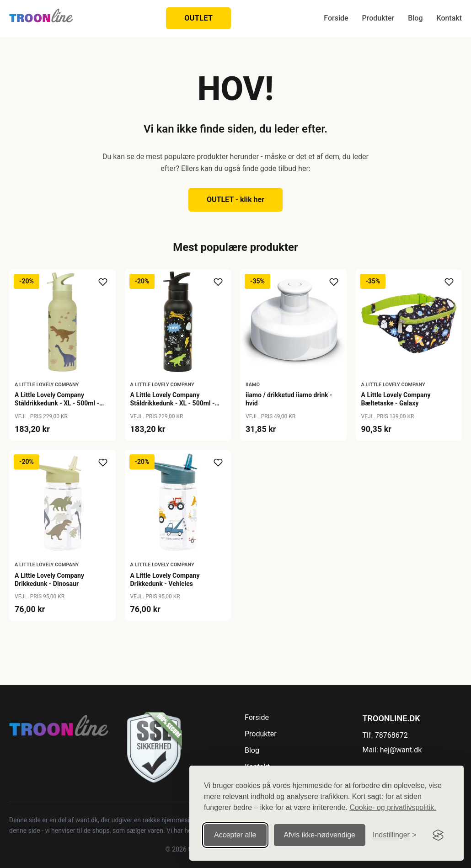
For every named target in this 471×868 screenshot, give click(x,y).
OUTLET (198, 18)
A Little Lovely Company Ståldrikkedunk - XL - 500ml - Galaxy (173, 403)
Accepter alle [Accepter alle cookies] (235, 835)
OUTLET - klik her (235, 200)
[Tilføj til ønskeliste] (103, 282)
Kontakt (449, 18)
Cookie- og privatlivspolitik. (393, 807)
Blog (415, 18)
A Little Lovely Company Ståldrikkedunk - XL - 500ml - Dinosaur (57, 403)
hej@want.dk (401, 750)
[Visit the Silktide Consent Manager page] (438, 835)
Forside (336, 18)
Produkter (378, 18)
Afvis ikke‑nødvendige (320, 835)
